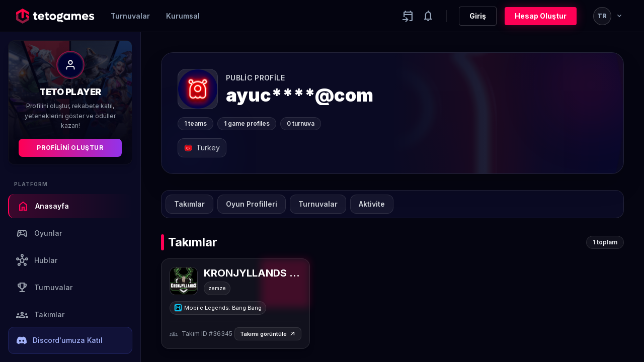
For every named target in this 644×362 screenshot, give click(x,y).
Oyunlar (39, 233)
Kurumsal (183, 16)
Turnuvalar (130, 16)
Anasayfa (43, 206)
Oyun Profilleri (252, 204)
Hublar (37, 260)
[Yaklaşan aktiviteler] (408, 16)
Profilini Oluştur (70, 148)
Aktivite (372, 204)
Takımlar (40, 315)
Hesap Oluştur (541, 16)
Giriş (478, 16)
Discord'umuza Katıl (60, 340)
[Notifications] (428, 16)
